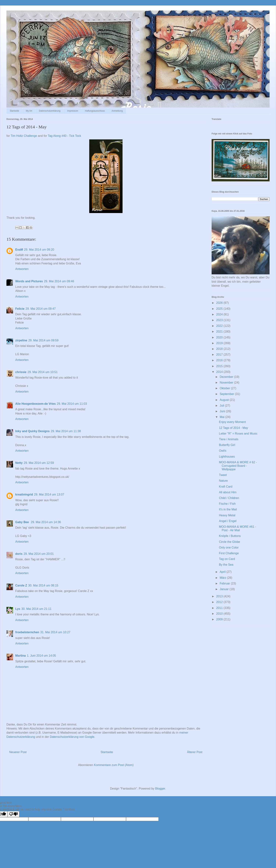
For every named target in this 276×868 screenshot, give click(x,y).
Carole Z (21, 585)
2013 (220, 596)
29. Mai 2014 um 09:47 (41, 309)
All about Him (228, 492)
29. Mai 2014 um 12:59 (39, 463)
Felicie (20, 309)
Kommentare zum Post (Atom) (114, 765)
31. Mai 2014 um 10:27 (55, 632)
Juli (222, 406)
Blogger (160, 789)
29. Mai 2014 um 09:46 (59, 281)
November (227, 383)
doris (19, 554)
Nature (223, 481)
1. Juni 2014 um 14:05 (41, 656)
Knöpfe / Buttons (230, 536)
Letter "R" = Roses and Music (238, 434)
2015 (220, 366)
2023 (220, 320)
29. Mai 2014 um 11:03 (72, 404)
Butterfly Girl (227, 445)
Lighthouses (227, 457)
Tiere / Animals (229, 439)
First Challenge (229, 553)
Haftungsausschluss (95, 111)
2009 (220, 619)
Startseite (14, 111)
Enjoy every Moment (232, 422)
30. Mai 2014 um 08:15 (43, 585)
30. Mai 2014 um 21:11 (36, 609)
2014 (220, 372)
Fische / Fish (227, 504)
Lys (18, 609)
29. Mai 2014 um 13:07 (49, 494)
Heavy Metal (227, 515)
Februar (225, 583)
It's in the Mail (228, 509)
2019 (220, 343)
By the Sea (226, 565)
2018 (220, 349)
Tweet (223, 475)
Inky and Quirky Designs (32, 431)
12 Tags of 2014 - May (233, 428)
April (223, 572)
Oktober (225, 388)
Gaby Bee (22, 522)
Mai (222, 417)
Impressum (73, 111)
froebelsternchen (27, 632)
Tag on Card (227, 559)
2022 (220, 326)
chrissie (21, 372)
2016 (220, 360)
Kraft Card (226, 487)
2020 (220, 337)
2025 (220, 309)
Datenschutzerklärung (50, 111)
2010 (220, 614)
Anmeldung (117, 111)
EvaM (19, 250)
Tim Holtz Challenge (24, 136)
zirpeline (21, 340)
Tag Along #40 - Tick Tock (64, 136)
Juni (223, 411)
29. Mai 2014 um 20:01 (39, 554)
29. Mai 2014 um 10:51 (43, 372)
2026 (220, 303)
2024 (220, 314)
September (227, 394)
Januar (225, 589)
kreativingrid (24, 494)
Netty (19, 463)
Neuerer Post (18, 752)
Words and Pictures (29, 281)
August (225, 400)
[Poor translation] (13, 814)
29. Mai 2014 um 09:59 (43, 340)
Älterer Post (195, 752)
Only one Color (229, 548)
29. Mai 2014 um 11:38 (66, 431)
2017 (220, 355)
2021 (220, 332)
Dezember (227, 377)
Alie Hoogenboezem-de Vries (36, 404)
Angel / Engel (228, 521)
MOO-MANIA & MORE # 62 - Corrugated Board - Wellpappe (238, 466)
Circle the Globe (230, 542)
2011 (220, 608)
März (223, 578)
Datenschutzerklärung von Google (72, 737)
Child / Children (229, 498)
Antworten (22, 269)
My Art (29, 111)
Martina (21, 656)
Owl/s (223, 451)
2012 (220, 602)
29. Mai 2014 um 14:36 (46, 522)
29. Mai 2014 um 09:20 (39, 250)
